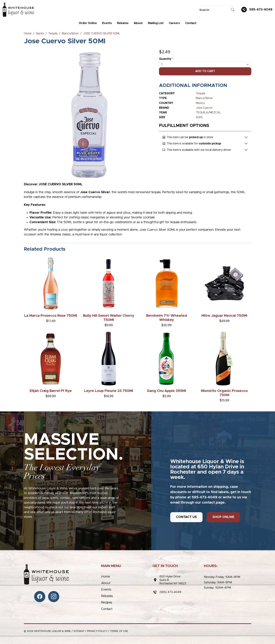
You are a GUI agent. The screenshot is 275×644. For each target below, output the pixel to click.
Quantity (166, 59)
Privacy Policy (97, 631)
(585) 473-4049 (170, 592)
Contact (191, 23)
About (138, 23)
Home (106, 577)
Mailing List (156, 23)
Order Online (88, 23)
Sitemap (79, 631)
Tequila (201, 93)
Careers (174, 23)
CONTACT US (186, 517)
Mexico (200, 103)
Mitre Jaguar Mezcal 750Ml (224, 316)
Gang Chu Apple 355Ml (166, 391)
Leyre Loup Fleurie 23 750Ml (109, 391)
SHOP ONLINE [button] (223, 517)
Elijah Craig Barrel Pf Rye (51, 391)
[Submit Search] (233, 10)
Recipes (107, 603)
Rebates (123, 23)
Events (107, 23)
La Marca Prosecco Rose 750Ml (51, 316)
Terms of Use (119, 631)
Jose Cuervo (204, 108)
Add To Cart (205, 71)
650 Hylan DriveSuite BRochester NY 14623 (173, 580)
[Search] (217, 10)
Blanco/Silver (204, 98)
